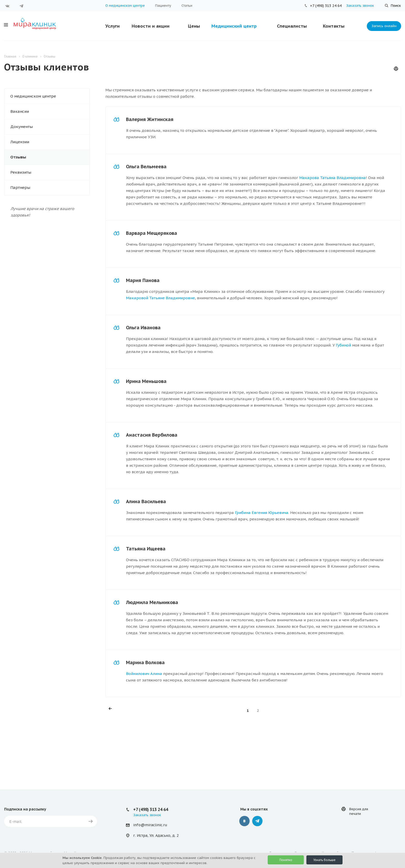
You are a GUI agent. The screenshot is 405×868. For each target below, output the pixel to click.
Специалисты (292, 26)
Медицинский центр (234, 26)
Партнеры (20, 187)
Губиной (343, 345)
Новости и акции (151, 26)
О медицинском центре (125, 6)
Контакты (334, 26)
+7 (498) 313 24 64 (326, 6)
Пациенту (163, 6)
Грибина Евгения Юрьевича (262, 513)
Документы (22, 127)
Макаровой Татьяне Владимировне (160, 298)
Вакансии (20, 111)
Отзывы (18, 157)
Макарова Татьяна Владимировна (332, 178)
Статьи (187, 6)
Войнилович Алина (144, 674)
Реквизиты (21, 172)
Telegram (21, 6)
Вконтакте (7, 6)
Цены (194, 26)
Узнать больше (324, 860)
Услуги (113, 26)
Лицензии (20, 142)
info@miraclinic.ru (150, 825)
